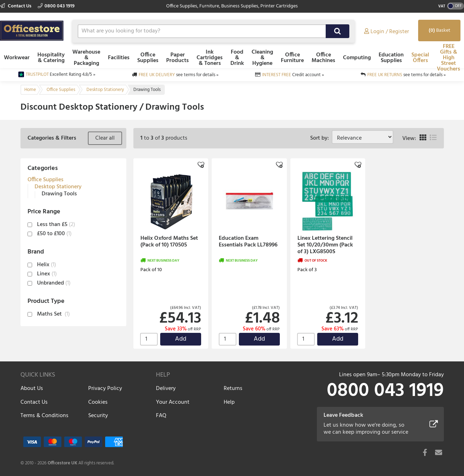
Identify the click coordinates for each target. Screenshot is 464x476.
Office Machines (323, 58)
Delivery (166, 389)
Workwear (17, 58)
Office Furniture (292, 58)
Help (229, 402)
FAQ (161, 416)
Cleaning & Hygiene (262, 58)
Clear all (105, 138)
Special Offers (420, 58)
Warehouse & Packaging (86, 58)
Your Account (173, 402)
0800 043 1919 (56, 6)
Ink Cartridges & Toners (210, 58)
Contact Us (16, 6)
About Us (32, 389)
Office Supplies (148, 58)
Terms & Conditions (44, 416)
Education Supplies (391, 58)
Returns (233, 389)
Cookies (98, 402)
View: (409, 139)
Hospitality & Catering (51, 58)
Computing (357, 58)
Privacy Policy (105, 389)
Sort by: (321, 138)
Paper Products (177, 58)
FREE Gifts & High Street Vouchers (448, 58)
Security (98, 416)
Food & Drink (237, 58)
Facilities (119, 58)
